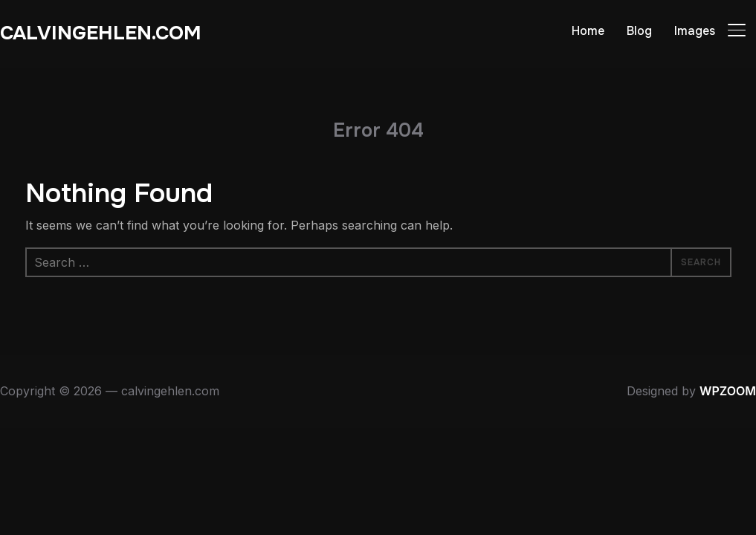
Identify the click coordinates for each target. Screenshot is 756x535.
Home (588, 31)
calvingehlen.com (101, 33)
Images (695, 31)
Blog (639, 31)
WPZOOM (728, 391)
